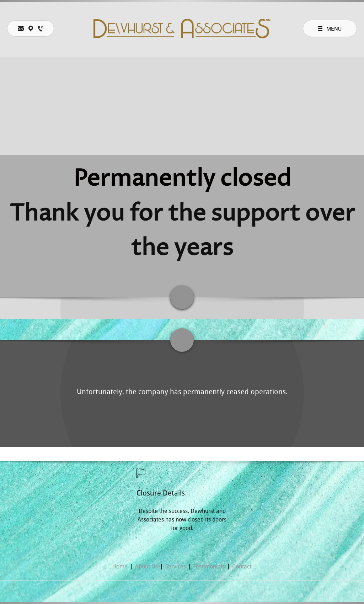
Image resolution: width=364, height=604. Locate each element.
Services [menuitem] (176, 567)
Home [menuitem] (120, 567)
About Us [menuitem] (146, 567)
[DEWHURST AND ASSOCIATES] (182, 29)
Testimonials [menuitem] (209, 567)
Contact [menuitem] (242, 567)
